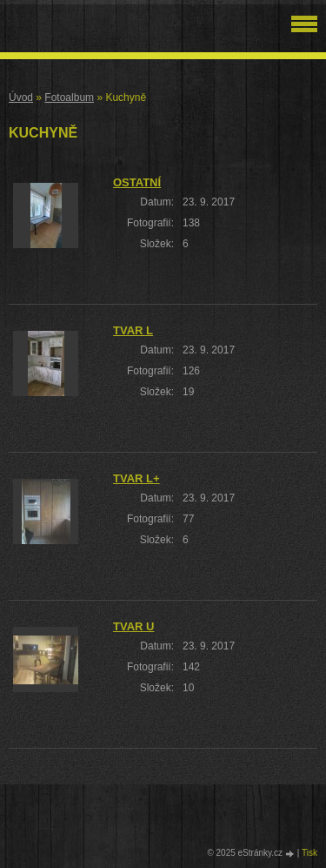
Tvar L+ (136, 478)
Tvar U (133, 626)
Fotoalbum (69, 98)
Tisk (309, 853)
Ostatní (137, 182)
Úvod (21, 98)
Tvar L (133, 330)
